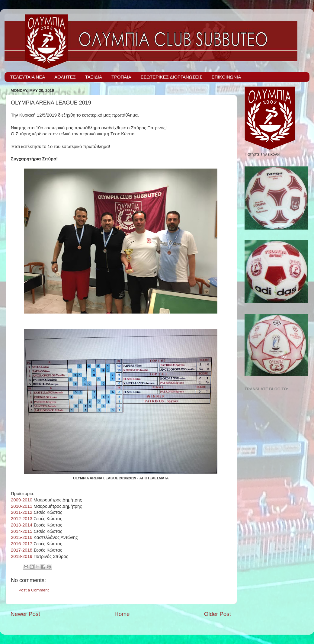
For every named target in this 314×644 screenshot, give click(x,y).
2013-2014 (22, 525)
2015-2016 (22, 537)
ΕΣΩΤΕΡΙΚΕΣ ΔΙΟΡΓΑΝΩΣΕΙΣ (171, 77)
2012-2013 (22, 519)
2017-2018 (22, 550)
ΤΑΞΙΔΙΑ (94, 77)
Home (122, 614)
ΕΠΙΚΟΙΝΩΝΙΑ (226, 77)
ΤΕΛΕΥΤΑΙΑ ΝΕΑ (28, 77)
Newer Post (25, 614)
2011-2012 (22, 512)
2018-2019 (22, 556)
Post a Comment (34, 590)
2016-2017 (22, 544)
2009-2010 (22, 500)
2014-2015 (22, 531)
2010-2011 (22, 506)
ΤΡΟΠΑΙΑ (121, 77)
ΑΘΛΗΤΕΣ (65, 77)
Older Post (218, 614)
